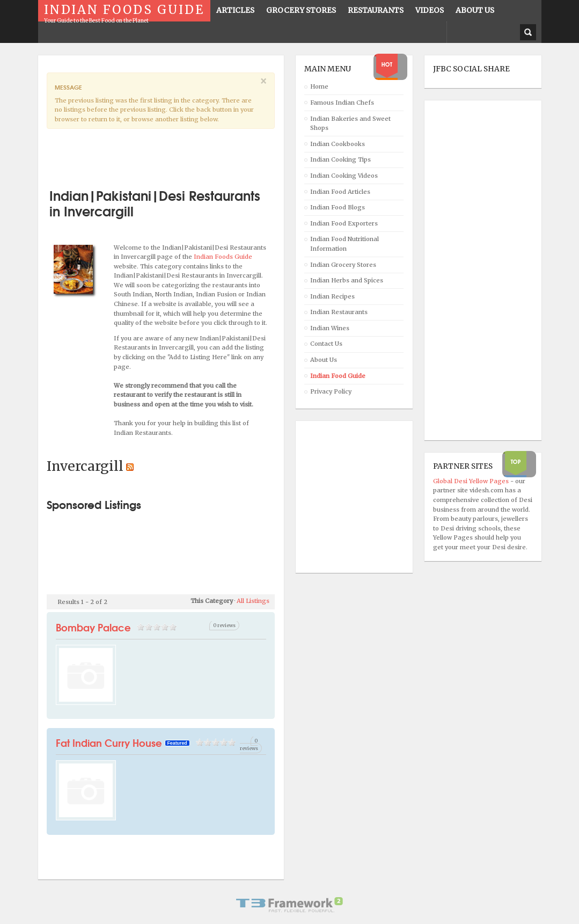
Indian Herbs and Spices (347, 280)
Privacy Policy (331, 391)
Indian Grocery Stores (343, 265)
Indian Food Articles (340, 192)
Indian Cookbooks (338, 144)
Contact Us (326, 344)
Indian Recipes (332, 296)
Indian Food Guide (338, 376)
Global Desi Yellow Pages (472, 481)
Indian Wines (330, 328)
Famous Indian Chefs (342, 103)
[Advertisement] (172, 155)
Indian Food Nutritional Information (345, 244)
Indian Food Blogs (338, 207)
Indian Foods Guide (223, 257)
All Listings (253, 601)
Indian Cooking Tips (340, 159)
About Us (324, 360)
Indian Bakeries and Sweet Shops (350, 123)
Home (319, 86)
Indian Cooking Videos (344, 176)
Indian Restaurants (339, 312)
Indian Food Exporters (344, 223)
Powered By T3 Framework (290, 905)
